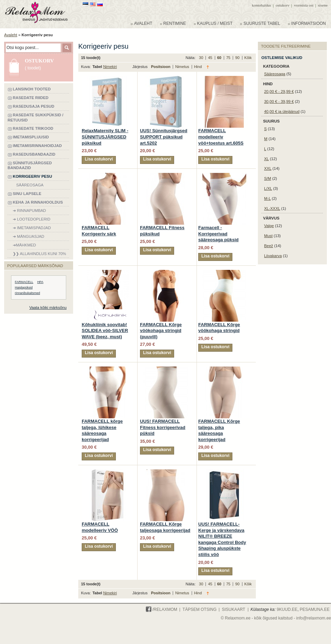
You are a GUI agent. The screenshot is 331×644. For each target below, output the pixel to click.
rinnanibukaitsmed (27, 293)
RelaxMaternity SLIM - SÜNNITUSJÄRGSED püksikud (105, 137)
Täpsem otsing (199, 609)
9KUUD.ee (287, 609)
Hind (198, 67)
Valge (269, 226)
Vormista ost (304, 5)
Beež (269, 246)
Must (268, 236)
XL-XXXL (272, 208)
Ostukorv (283, 5)
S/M (268, 178)
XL (267, 159)
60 (220, 58)
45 (210, 58)
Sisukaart (233, 609)
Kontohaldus (262, 5)
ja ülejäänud (282, 111)
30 (202, 58)
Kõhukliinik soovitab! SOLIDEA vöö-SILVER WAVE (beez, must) (105, 331)
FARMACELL (24, 282)
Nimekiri (110, 67)
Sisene (323, 5)
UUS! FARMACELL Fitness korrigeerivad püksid (163, 427)
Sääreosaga (275, 74)
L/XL (268, 188)
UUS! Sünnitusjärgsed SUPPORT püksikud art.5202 (164, 137)
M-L (267, 198)
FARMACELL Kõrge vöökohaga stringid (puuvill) (161, 331)
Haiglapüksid (24, 287)
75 (229, 58)
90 (238, 58)
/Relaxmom (162, 609)
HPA (40, 282)
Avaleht (11, 35)
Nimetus (183, 67)
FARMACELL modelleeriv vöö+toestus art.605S (221, 137)
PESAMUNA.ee (315, 609)
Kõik (248, 58)
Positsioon (161, 67)
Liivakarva (273, 256)
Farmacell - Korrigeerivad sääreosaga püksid (218, 234)
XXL (268, 168)
